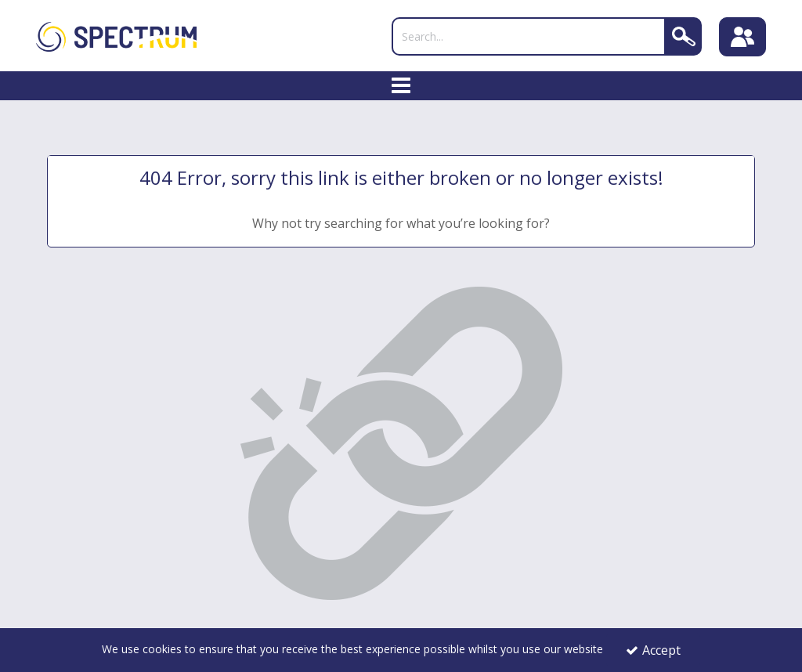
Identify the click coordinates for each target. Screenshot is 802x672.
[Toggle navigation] (401, 86)
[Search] (529, 36)
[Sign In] (742, 37)
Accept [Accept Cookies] (653, 650)
